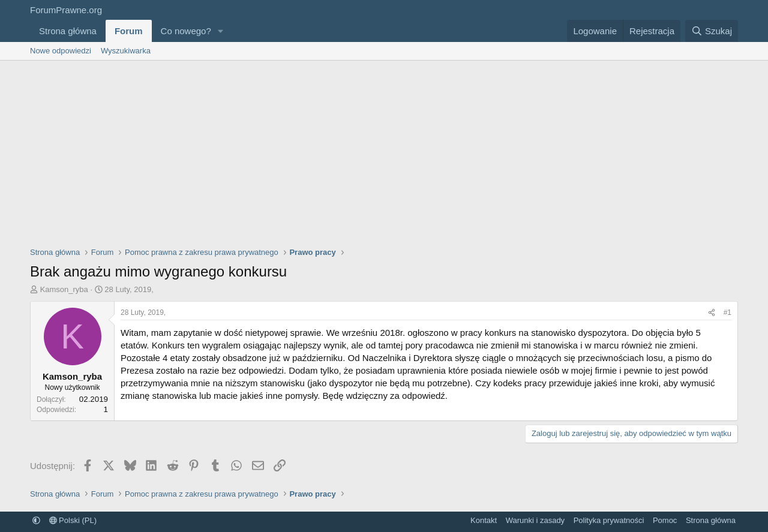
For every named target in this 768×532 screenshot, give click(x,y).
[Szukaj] (712, 31)
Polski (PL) (73, 520)
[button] (221, 31)
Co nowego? (186, 31)
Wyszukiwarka (126, 51)
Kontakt (484, 520)
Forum (129, 31)
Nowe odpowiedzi (61, 51)
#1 (727, 312)
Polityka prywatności (609, 520)
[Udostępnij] (712, 313)
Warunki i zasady (535, 520)
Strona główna (68, 31)
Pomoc (665, 520)
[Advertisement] (384, 151)
